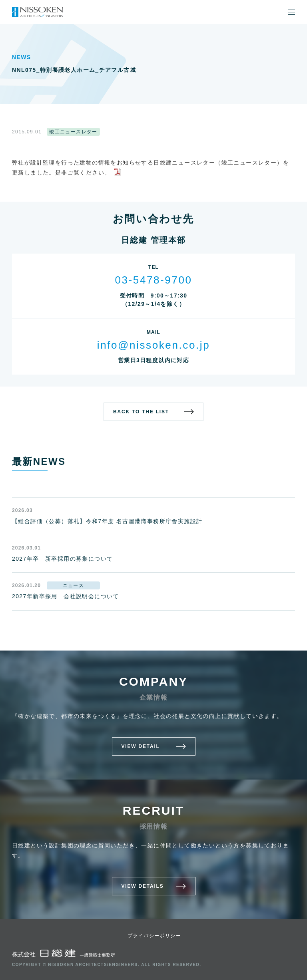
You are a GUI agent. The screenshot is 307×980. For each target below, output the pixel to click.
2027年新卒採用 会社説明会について (66, 596)
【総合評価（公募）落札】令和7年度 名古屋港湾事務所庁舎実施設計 (107, 521)
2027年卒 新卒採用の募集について (62, 559)
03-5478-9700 (153, 280)
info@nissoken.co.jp (153, 345)
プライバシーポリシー (154, 936)
